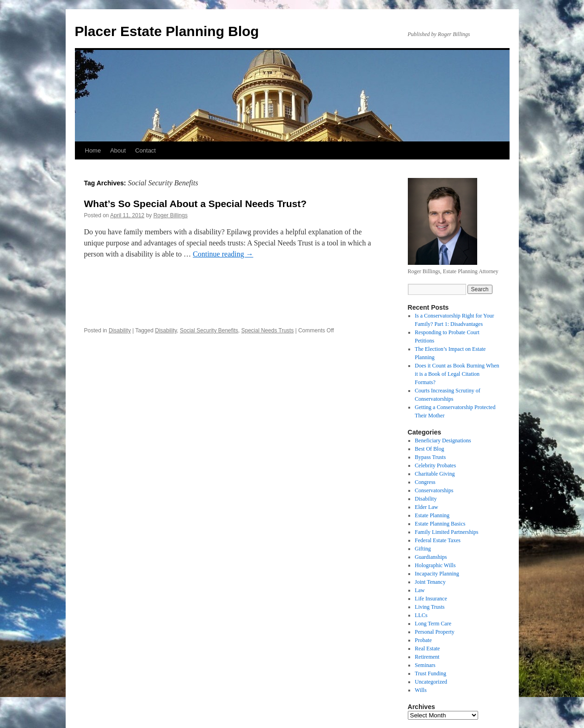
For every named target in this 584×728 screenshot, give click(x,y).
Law (420, 590)
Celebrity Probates (435, 465)
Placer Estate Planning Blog (167, 31)
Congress (425, 482)
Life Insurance (431, 599)
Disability (120, 330)
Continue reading (223, 254)
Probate (423, 640)
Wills (421, 690)
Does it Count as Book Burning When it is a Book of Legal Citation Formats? (457, 374)
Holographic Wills (435, 565)
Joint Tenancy (430, 582)
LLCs (421, 615)
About (118, 150)
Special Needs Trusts (267, 330)
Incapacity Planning (437, 574)
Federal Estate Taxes (438, 540)
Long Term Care (433, 624)
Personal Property (435, 632)
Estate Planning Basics (440, 524)
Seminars (425, 665)
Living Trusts (430, 607)
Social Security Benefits (209, 330)
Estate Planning (432, 515)
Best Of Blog (429, 449)
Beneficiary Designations (443, 440)
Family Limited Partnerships (446, 532)
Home (93, 150)
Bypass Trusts (430, 457)
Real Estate (427, 648)
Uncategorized (431, 682)
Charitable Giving (435, 474)
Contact (145, 150)
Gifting (423, 549)
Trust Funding (430, 673)
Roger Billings (171, 215)
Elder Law (426, 507)
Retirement (427, 657)
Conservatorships (434, 490)
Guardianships (431, 557)
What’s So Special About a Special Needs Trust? (196, 204)
